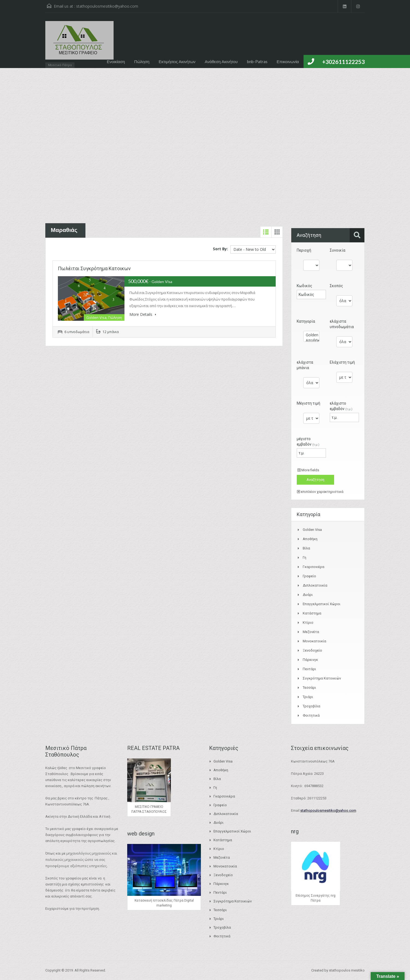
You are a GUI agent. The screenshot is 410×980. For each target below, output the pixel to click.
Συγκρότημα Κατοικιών (322, 678)
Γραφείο (309, 576)
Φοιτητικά (311, 715)
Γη (304, 557)
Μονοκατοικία (314, 641)
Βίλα (306, 548)
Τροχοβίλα (311, 706)
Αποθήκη (311, 340)
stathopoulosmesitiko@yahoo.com (107, 6)
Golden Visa (311, 335)
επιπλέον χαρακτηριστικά (320, 492)
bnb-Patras (257, 61)
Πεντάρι (309, 669)
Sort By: (220, 249)
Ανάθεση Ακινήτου (221, 61)
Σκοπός (336, 286)
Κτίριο (308, 623)
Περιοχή (304, 250)
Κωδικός (304, 286)
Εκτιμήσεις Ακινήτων (177, 61)
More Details (143, 314)
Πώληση (142, 61)
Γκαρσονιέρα (314, 567)
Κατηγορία (306, 321)
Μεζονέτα (311, 632)
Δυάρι (308, 595)
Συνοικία (338, 250)
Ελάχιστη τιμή (342, 362)
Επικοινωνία (288, 61)
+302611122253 (343, 62)
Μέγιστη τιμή (308, 403)
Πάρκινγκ (310, 660)
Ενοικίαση (116, 61)
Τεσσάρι (309, 688)
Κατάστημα (312, 613)
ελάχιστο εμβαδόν (341, 406)
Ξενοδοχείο (312, 650)
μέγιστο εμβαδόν (308, 442)
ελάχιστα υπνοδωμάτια (342, 324)
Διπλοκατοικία (315, 585)
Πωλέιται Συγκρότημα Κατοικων (94, 268)
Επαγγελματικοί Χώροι (322, 604)
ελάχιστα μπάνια (305, 365)
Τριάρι (308, 697)
